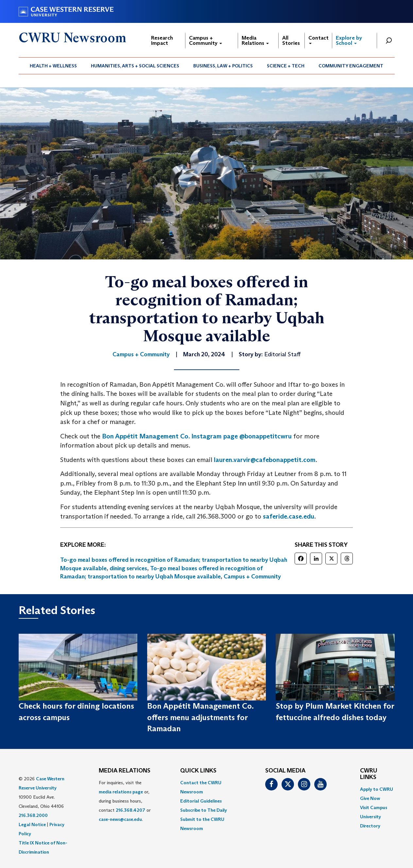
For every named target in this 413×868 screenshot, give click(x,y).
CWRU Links (369, 774)
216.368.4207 (130, 810)
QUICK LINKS (198, 771)
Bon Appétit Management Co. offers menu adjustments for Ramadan (200, 717)
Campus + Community (206, 40)
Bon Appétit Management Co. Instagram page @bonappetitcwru (197, 436)
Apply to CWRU (377, 789)
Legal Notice (32, 824)
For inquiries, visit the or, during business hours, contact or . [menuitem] (125, 801)
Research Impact (162, 40)
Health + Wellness (53, 66)
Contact (318, 39)
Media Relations (255, 40)
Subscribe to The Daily (204, 810)
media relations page (121, 792)
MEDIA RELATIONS (125, 771)
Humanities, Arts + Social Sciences (135, 66)
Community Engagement (351, 66)
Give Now (370, 798)
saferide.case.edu (289, 516)
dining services (128, 568)
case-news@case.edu (120, 819)
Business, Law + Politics (223, 66)
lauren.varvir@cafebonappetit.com (265, 460)
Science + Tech (286, 66)
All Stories (291, 40)
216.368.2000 (33, 815)
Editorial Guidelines (201, 801)
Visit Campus (374, 807)
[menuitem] (53, 66)
